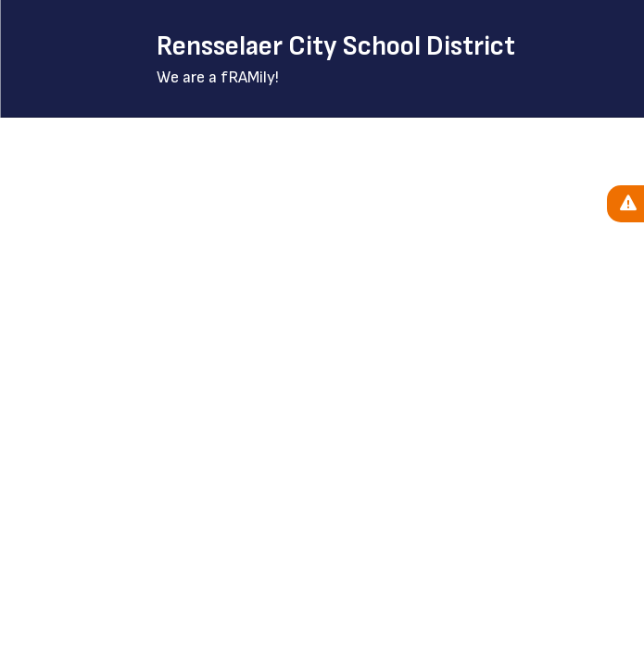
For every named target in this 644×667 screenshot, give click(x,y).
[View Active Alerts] (625, 204)
